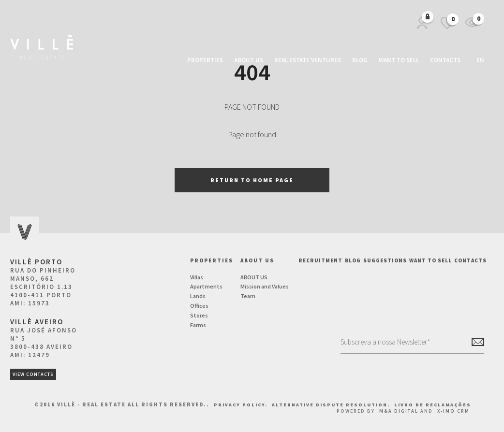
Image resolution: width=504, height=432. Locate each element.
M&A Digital (399, 411)
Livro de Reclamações (433, 405)
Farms (198, 325)
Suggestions (385, 260)
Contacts (445, 60)
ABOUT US (254, 277)
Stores (199, 315)
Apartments (206, 286)
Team (248, 296)
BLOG (353, 260)
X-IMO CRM (453, 411)
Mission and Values (265, 286)
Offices (199, 306)
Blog (360, 60)
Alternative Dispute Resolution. (332, 405)
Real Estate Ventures (308, 60)
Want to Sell (399, 60)
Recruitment (320, 260)
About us (249, 60)
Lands (198, 296)
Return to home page (252, 180)
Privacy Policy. (242, 405)
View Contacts (33, 374)
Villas (197, 277)
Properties (205, 60)
